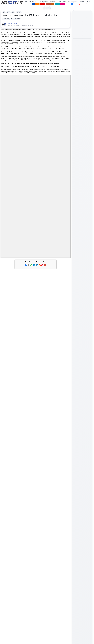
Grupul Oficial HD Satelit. (27, 478)
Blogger (58, 592)
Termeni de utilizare (82, 231)
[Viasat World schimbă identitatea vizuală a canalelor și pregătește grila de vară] (65, 579)
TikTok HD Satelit (82, 186)
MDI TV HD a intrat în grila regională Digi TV (49, 561)
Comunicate (35, 2)
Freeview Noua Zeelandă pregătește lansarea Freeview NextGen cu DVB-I (14, 563)
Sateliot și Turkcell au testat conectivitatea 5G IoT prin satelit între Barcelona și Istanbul (82, 43)
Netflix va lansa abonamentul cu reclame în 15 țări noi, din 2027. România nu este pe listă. (50, 517)
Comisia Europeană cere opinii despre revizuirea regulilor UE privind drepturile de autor (14, 547)
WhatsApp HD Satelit (82, 178)
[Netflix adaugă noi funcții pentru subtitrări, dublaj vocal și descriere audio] (82, 71)
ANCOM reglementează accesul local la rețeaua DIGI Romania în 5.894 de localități (50, 532)
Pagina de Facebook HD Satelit (82, 169)
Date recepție (53, 2)
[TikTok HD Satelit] (83, 4)
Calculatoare (28, 4)
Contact (67, 4)
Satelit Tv (46, 2)
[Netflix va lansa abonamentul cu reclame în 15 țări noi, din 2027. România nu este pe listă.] (65, 518)
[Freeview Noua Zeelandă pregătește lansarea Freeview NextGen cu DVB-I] (29, 564)
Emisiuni (65, 2)
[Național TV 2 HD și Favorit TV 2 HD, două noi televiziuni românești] (29, 518)
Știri (30, 2)
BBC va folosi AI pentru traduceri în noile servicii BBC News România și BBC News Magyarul (15, 578)
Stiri (13, 12)
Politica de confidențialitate (82, 235)
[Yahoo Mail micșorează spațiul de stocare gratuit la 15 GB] (65, 549)
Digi (75, 211)
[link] (18, 519)
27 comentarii (6, 19)
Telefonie (76, 2)
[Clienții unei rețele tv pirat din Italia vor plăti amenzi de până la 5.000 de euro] (82, 34)
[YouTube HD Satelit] (79, 4)
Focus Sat (48, 4)
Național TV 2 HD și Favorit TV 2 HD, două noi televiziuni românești (14, 516)
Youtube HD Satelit (82, 182)
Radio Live (88, 2)
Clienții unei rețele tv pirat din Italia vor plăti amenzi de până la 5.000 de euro (82, 25)
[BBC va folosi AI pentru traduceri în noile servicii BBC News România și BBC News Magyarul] (29, 579)
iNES (53, 4)
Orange (37, 4)
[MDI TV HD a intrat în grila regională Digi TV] (65, 564)
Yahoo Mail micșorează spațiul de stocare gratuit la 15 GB (50, 547)
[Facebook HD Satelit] (72, 4)
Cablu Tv (41, 2)
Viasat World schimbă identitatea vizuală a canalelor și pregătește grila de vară (49, 578)
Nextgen (57, 4)
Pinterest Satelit (82, 193)
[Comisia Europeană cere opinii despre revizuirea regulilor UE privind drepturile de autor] (29, 549)
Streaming (59, 2)
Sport (9, 12)
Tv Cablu (19, 12)
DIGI (33, 4)
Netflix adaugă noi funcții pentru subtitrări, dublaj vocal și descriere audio (82, 62)
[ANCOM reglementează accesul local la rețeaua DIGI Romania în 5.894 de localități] (65, 533)
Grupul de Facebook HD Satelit (82, 174)
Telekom (62, 4)
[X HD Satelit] (87, 4)
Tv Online (82, 2)
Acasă (26, 2)
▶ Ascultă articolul (16, 19)
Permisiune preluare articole (82, 226)
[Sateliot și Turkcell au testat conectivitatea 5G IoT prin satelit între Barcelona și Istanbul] (82, 52)
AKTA (4, 12)
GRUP (76, 4)
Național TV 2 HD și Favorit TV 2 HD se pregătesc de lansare (13, 531)
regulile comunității (22, 476)
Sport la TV (70, 2)
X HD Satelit (82, 189)
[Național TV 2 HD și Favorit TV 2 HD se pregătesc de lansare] (29, 533)
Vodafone (43, 4)
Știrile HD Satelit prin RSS (82, 198)
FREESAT (80, 211)
